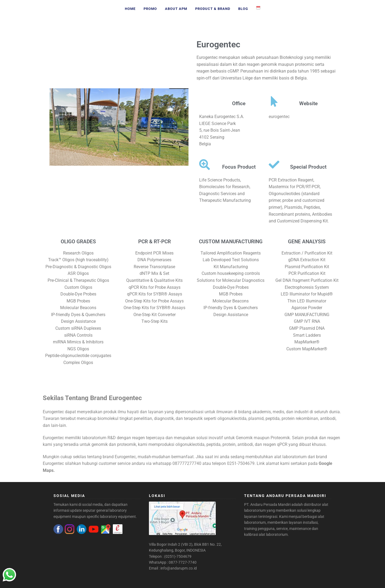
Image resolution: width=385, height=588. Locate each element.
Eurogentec (218, 44)
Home (130, 9)
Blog (243, 9)
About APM (176, 9)
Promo (150, 9)
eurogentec (279, 117)
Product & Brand (213, 9)
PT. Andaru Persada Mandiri (267, 504)
